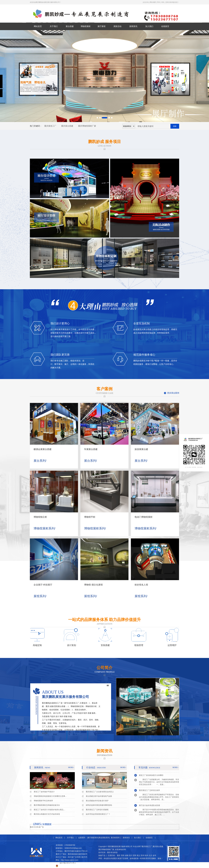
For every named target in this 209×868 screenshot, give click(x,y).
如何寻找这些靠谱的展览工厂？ (98, 814)
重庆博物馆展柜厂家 (87, 126)
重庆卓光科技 (112, 852)
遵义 (139, 855)
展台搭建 (70, 26)
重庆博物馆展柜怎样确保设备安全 (47, 805)
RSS (159, 2)
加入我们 (149, 26)
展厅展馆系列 (93, 838)
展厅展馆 (102, 26)
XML (163, 2)
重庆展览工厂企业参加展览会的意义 (100, 792)
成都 (127, 855)
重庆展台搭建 (67, 126)
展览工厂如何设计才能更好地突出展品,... (50, 810)
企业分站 (146, 2)
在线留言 (165, 26)
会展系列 (82, 838)
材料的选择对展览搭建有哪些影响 (99, 805)
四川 (131, 855)
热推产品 (102, 855)
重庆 (119, 855)
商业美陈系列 (104, 838)
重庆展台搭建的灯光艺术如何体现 (47, 814)
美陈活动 (117, 26)
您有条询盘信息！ (172, 2)
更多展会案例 (173, 393)
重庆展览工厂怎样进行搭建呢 (97, 810)
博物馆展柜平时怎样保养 (43, 801)
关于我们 (54, 26)
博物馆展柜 (86, 26)
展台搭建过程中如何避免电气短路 (99, 796)
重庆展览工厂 (50, 126)
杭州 (146, 855)
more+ (71, 767)
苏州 (142, 855)
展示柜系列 (115, 838)
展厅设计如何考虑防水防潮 (149, 806)
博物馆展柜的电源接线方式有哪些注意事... (50, 796)
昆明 (135, 855)
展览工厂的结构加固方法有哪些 (151, 776)
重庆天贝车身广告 (37, 827)
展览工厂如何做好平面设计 (44, 792)
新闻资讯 (133, 26)
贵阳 (123, 855)
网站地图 (153, 2)
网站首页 (38, 26)
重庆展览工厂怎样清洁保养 (149, 791)
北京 (150, 855)
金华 (154, 855)
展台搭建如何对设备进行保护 (97, 801)
